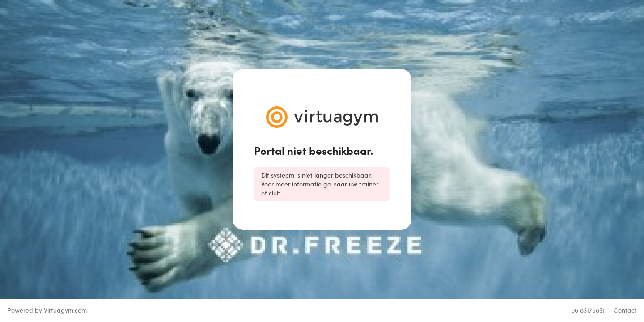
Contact (625, 310)
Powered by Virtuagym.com (47, 310)
